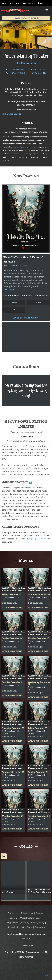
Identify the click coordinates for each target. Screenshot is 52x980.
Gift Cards (27, 928)
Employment (13, 923)
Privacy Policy (38, 923)
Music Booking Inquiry (31, 918)
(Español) (24, 923)
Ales (11, 857)
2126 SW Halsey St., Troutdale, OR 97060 (26, 69)
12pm (14, 302)
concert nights (19, 147)
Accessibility (14, 928)
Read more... (9, 289)
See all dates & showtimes (26, 318)
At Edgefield (26, 63)
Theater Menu (26, 437)
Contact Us (39, 73)
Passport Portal (12, 3)
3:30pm (38, 302)
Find (41, 3)
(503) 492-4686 (16, 73)
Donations (40, 928)
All (4, 857)
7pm (14, 310)
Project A (26, 939)
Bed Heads (29, 3)
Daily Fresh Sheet (26, 946)
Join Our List (27, 914)
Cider (19, 857)
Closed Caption (14, 114)
